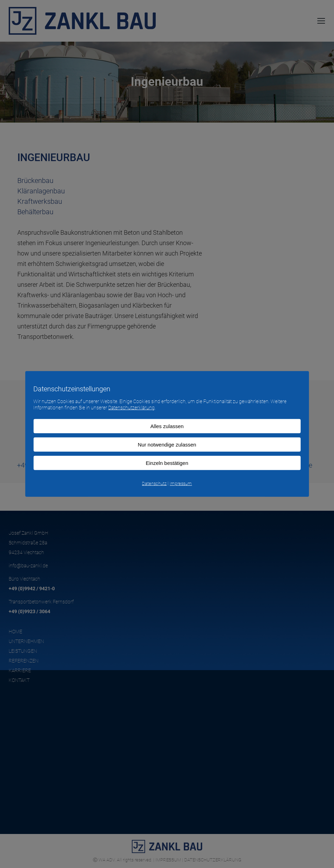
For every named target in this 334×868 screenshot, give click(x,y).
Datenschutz (154, 483)
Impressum (181, 483)
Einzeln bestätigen (167, 463)
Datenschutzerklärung (131, 408)
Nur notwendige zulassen (167, 445)
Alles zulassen (167, 426)
